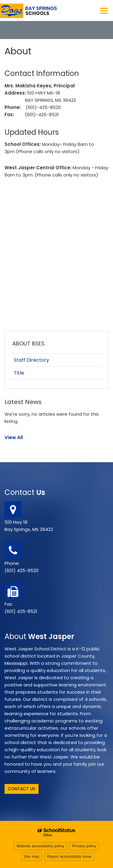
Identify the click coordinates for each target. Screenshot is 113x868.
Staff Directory (31, 360)
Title (19, 373)
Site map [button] (31, 857)
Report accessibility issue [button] (69, 857)
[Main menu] (104, 11)
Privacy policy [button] (84, 846)
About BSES (28, 344)
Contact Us (22, 789)
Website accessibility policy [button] (41, 846)
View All (14, 437)
